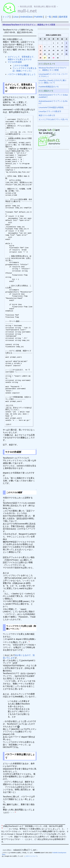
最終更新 (63, 17)
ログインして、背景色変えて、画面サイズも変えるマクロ (22, 58)
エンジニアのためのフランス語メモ (53, 119)
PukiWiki (38, 17)
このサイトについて (31, 856)
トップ (6, 17)
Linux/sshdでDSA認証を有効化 (51, 107)
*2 (15, 812)
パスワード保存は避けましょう (22, 74)
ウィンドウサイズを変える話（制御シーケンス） (25, 69)
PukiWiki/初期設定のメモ (49, 87)
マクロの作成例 (15, 62)
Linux (16, 17)
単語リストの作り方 (47, 115)
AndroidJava (26, 17)
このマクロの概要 (21, 66)
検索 (55, 17)
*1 (29, 642)
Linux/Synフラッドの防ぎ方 (50, 111)
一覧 (49, 17)
